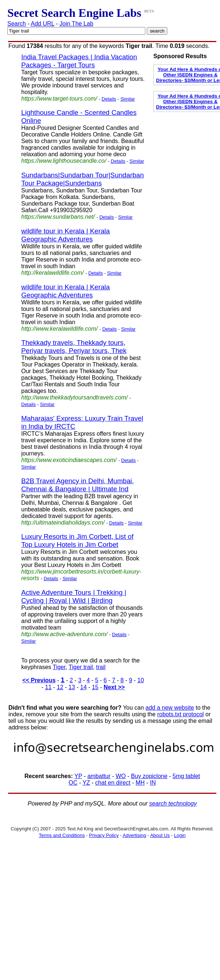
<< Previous (39, 680)
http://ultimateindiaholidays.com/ (63, 523)
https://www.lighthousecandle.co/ (64, 161)
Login (180, 835)
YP (78, 776)
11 (48, 687)
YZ (86, 783)
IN (153, 783)
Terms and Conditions (62, 835)
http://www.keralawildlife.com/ (59, 329)
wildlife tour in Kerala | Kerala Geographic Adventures (66, 235)
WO (121, 776)
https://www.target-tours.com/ (59, 99)
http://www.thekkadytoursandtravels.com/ (74, 397)
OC (73, 783)
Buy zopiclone (149, 776)
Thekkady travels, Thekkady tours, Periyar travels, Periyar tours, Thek (74, 347)
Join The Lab (77, 24)
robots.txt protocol (180, 714)
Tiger (59, 667)
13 (72, 687)
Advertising (134, 835)
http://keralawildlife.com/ (53, 273)
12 (60, 687)
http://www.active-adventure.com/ (64, 634)
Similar (128, 99)
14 (83, 687)
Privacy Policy (104, 835)
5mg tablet (187, 776)
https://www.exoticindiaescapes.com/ (69, 460)
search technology (173, 803)
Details (109, 99)
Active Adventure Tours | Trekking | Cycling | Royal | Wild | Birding (74, 596)
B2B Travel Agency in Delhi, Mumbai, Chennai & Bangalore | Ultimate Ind (78, 485)
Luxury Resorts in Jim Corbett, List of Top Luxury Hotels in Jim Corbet (77, 540)
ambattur (99, 776)
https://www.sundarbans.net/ (58, 217)
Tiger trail (81, 667)
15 (95, 687)
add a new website (170, 708)
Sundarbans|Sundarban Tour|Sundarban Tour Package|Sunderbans (83, 179)
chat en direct (113, 783)
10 (141, 680)
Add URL (42, 24)
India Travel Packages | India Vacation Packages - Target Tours (79, 61)
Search (17, 24)
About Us (160, 835)
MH (140, 783)
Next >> (114, 687)
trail (101, 667)
